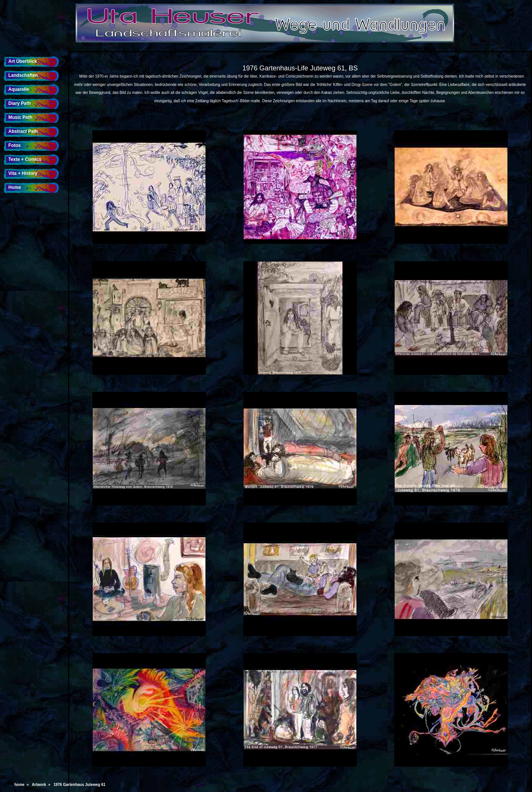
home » (23, 785)
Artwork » (42, 785)
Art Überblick (23, 61)
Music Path (20, 117)
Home (15, 187)
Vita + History (23, 173)
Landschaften (23, 75)
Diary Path (19, 103)
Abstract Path (23, 131)
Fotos (15, 145)
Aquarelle (19, 89)
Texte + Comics (25, 159)
